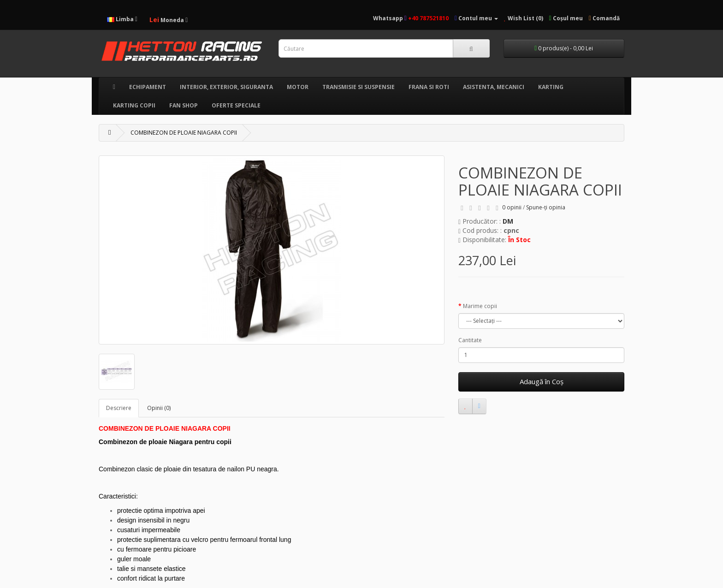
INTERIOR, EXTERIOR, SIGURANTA (226, 87)
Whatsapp (390, 18)
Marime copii (480, 306)
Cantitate (470, 340)
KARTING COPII (134, 105)
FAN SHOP (184, 105)
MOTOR (298, 87)
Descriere (119, 408)
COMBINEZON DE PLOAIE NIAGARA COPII (184, 133)
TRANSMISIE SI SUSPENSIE (359, 87)
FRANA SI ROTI (429, 87)
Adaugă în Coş (542, 381)
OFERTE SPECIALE (236, 105)
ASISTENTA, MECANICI (494, 87)
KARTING (551, 87)
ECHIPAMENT (148, 87)
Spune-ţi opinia (546, 207)
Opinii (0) (159, 408)
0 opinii (512, 207)
